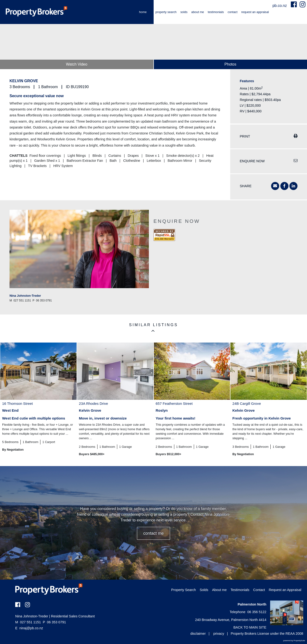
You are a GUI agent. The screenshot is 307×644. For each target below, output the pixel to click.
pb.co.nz (280, 6)
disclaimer (198, 634)
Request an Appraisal (255, 12)
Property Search (166, 12)
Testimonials (216, 12)
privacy (219, 634)
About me (197, 12)
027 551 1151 (28, 622)
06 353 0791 (54, 622)
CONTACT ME (153, 533)
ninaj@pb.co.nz (31, 628)
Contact (232, 12)
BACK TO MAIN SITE (250, 627)
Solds (184, 12)
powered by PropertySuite (294, 641)
